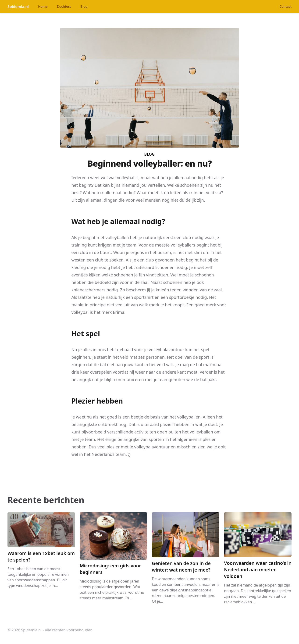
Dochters (64, 6)
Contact (285, 6)
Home (43, 6)
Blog (84, 6)
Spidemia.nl (18, 7)
